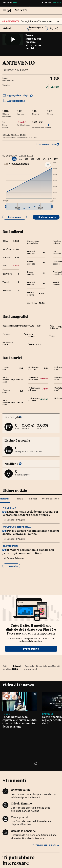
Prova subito (31, 649)
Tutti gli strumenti (46, 845)
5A (50, 159)
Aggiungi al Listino (14, 101)
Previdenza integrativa (17, 527)
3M (32, 159)
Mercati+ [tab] (5, 499)
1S (21, 159)
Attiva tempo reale (46, 144)
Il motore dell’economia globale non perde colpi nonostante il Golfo (28, 551)
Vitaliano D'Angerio (16, 520)
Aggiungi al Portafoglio (16, 96)
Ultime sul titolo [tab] (51, 499)
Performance (15, 217)
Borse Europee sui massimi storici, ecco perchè (33, 42)
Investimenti (10, 546)
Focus (6, 714)
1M (26, 159)
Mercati (21, 10)
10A (56, 159)
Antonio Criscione (15, 558)
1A (44, 159)
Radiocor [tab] (32, 499)
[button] (38, 29)
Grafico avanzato (47, 217)
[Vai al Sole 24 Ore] (9, 11)
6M (38, 159)
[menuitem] (29, 206)
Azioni (7, 28)
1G (14, 159)
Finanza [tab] (19, 499)
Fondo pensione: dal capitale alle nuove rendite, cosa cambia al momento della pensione (20, 722)
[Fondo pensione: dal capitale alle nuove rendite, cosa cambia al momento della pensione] (20, 701)
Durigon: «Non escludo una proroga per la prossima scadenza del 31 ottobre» (30, 513)
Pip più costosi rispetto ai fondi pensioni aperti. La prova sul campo (31, 532)
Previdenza (9, 508)
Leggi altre (11, 566)
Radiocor (48, 714)
